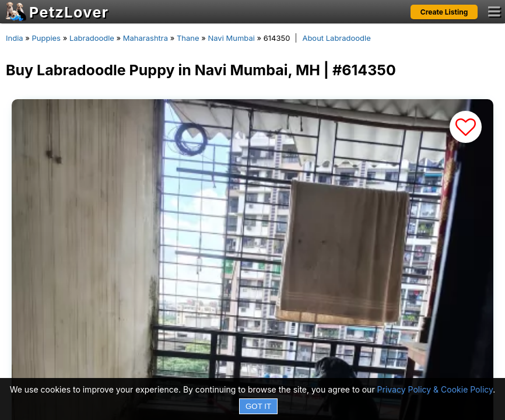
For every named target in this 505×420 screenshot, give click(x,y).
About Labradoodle (336, 38)
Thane (188, 38)
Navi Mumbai (231, 38)
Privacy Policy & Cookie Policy (435, 389)
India (15, 38)
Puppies (46, 38)
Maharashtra (145, 38)
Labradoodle (92, 38)
